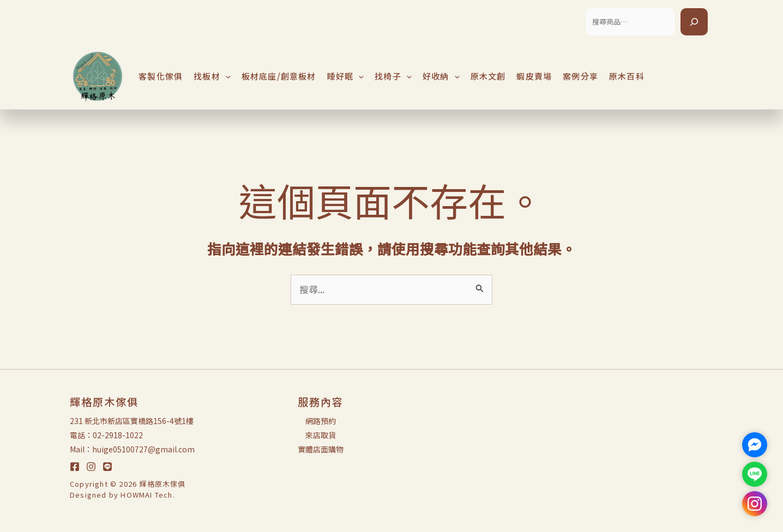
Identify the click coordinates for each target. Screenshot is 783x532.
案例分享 (580, 76)
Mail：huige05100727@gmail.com (132, 449)
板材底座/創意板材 (279, 76)
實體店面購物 (321, 449)
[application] (225, 76)
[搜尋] (694, 22)
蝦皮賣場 (534, 76)
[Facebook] (75, 467)
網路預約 (321, 421)
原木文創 (488, 76)
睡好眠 (346, 76)
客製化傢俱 (161, 76)
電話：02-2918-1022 (106, 435)
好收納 (441, 76)
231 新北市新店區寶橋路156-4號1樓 (132, 421)
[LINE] (107, 467)
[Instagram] (91, 467)
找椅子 (393, 76)
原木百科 (627, 76)
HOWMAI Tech (146, 495)
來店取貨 (321, 435)
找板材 (212, 76)
